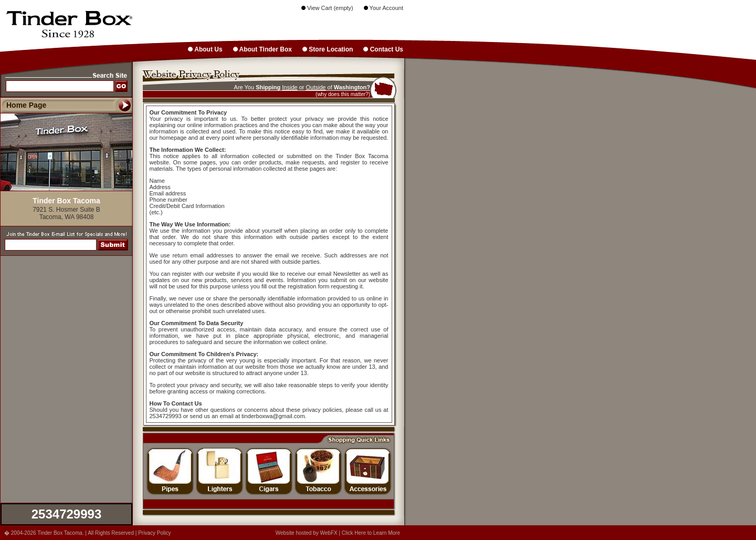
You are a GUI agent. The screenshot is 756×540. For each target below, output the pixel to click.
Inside (290, 87)
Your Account (384, 8)
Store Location (328, 49)
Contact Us (383, 49)
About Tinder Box (262, 49)
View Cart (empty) (327, 8)
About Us (205, 49)
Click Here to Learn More (371, 533)
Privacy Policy (154, 533)
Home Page (26, 105)
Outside (316, 87)
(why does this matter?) (343, 94)
